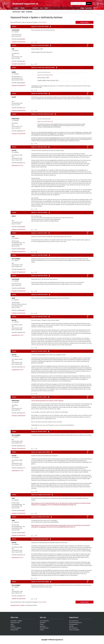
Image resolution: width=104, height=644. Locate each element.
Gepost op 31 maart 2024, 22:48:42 (40, 45)
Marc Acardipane (16, 259)
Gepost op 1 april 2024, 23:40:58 (39, 255)
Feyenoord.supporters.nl (75, 623)
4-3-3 (24, 108)
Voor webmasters (44, 621)
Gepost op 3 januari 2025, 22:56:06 (40, 582)
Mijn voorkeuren (73, 628)
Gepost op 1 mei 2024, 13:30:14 (39, 351)
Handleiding (29, 12)
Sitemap (71, 626)
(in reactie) (52, 68)
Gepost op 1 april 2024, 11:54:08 (39, 94)
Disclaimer (43, 623)
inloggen (83, 8)
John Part (14, 151)
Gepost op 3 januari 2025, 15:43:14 (40, 539)
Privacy (42, 624)
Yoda (13, 49)
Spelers (35, 17)
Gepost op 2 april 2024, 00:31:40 (39, 295)
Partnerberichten (44, 628)
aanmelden (89, 8)
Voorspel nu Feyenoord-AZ (19, 42)
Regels (23, 12)
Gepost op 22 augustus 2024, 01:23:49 (41, 495)
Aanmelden (13, 621)
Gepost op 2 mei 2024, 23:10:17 (39, 432)
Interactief (35, 8)
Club (41, 8)
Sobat (13, 237)
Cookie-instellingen (74, 630)
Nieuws (23, 8)
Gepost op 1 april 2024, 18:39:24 (39, 213)
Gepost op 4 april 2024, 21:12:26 (39, 317)
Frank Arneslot (15, 30)
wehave (14, 216)
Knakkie (14, 72)
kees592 (14, 97)
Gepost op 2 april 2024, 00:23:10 (39, 276)
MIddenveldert (15, 119)
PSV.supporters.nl (74, 624)
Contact (42, 630)
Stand (12, 624)
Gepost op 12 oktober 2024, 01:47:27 (40, 517)
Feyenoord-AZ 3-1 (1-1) (17, 166)
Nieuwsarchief (14, 630)
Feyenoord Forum (19, 17)
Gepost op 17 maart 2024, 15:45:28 (40, 27)
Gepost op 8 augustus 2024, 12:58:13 (40, 452)
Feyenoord (17, 32)
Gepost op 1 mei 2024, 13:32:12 (39, 397)
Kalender (13, 626)
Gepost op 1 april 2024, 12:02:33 (39, 114)
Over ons (43, 617)
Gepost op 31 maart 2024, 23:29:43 (40, 68)
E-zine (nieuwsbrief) (16, 628)
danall (13, 298)
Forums (28, 8)
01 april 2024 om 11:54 (49, 122)
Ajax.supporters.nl (74, 621)
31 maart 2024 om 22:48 (48, 75)
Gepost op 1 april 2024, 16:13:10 (39, 147)
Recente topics (17, 12)
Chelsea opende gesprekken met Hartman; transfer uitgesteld (47, 401)
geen (24, 39)
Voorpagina (16, 8)
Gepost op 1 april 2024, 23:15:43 (39, 233)
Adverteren (43, 626)
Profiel (46, 8)
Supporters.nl (74, 617)
